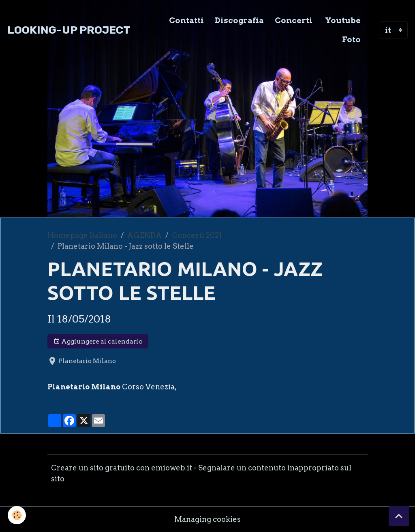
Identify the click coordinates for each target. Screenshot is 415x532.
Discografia (239, 20)
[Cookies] (17, 515)
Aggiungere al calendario (98, 342)
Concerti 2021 (197, 235)
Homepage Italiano (82, 235)
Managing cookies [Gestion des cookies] (207, 519)
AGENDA (144, 235)
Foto (351, 39)
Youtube (342, 20)
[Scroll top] (399, 516)
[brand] (69, 30)
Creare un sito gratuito (93, 468)
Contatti (186, 20)
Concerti (294, 20)
